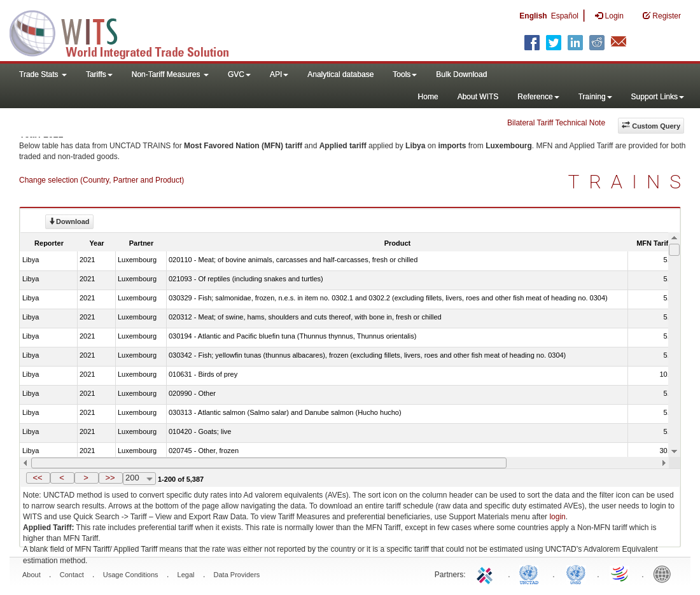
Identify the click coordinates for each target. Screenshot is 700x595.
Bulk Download (461, 74)
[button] (38, 478)
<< (37, 478)
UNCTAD (531, 573)
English (533, 16)
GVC (239, 74)
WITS (127, 32)
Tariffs (99, 74)
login (557, 517)
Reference (538, 97)
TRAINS (629, 182)
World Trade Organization (620, 573)
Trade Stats (43, 74)
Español (565, 16)
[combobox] (139, 479)
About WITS (478, 97)
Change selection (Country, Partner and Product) (101, 180)
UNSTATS (576, 573)
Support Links (658, 97)
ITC (487, 573)
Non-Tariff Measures (170, 74)
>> (110, 478)
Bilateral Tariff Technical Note (556, 123)
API (279, 74)
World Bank (665, 573)
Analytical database (340, 74)
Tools (405, 74)
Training (595, 97)
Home (428, 97)
